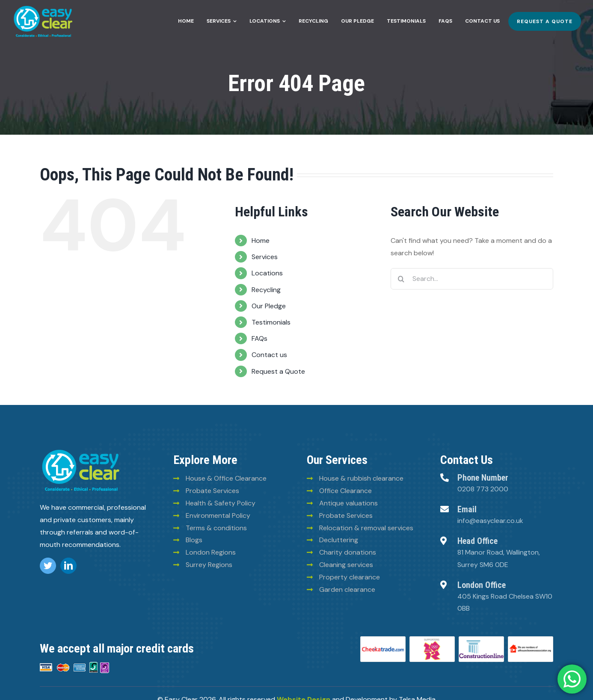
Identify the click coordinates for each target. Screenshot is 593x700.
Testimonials (271, 322)
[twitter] (48, 566)
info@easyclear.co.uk (490, 521)
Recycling (266, 290)
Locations (267, 273)
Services (265, 257)
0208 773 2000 (483, 489)
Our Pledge (269, 306)
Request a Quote (278, 371)
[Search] (401, 279)
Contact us (269, 355)
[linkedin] (68, 566)
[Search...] (472, 279)
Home (261, 241)
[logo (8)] (81, 451)
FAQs (259, 338)
